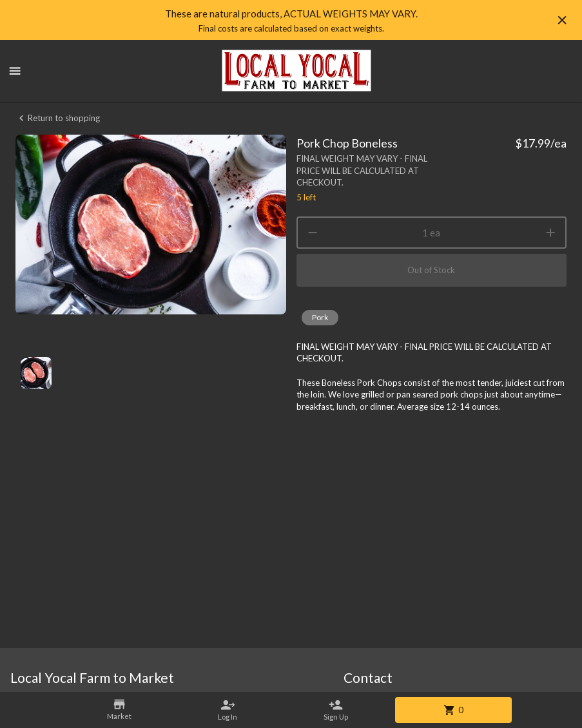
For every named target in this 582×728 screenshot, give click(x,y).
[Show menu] (15, 71)
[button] (320, 318)
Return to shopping (58, 118)
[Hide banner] (562, 20)
